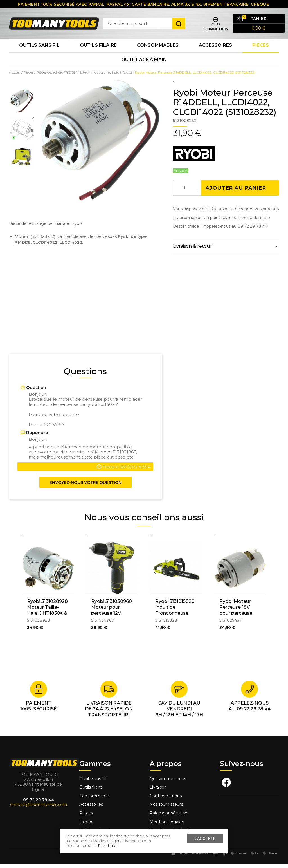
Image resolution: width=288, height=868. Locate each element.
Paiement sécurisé (168, 817)
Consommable (94, 800)
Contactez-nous (166, 800)
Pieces (261, 48)
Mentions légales (167, 825)
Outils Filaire (98, 48)
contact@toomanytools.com (39, 808)
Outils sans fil (39, 48)
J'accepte (205, 838)
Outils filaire (91, 791)
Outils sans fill (93, 782)
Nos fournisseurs (166, 808)
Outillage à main (144, 63)
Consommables (158, 48)
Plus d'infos (108, 845)
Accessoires (215, 48)
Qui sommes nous (168, 782)
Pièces (86, 817)
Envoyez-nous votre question (85, 486)
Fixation (87, 825)
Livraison (158, 791)
